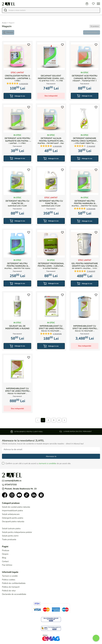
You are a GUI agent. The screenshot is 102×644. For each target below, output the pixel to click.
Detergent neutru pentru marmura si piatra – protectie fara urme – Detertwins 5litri (17, 265)
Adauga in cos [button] (17, 96)
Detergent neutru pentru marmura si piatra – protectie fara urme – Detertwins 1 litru (85, 203)
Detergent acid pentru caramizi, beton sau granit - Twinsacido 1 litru (85, 78)
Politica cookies (9, 580)
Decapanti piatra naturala (13, 522)
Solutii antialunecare (11, 514)
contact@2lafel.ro (12, 481)
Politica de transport (11, 587)
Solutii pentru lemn (10, 536)
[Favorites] (93, 4)
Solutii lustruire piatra (11, 529)
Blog (4, 558)
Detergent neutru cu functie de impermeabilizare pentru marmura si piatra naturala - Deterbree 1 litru (17, 203)
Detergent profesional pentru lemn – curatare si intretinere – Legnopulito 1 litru (51, 265)
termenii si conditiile (48, 464)
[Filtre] (8, 33)
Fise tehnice (7, 565)
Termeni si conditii (10, 576)
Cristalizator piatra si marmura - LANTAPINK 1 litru (17, 78)
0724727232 (9, 485)
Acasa (4, 23)
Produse (6, 551)
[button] (28, 46)
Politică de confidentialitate (14, 583)
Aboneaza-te (51, 457)
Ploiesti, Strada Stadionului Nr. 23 (19, 489)
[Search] (52, 10)
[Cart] (87, 4)
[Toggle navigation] (98, 4)
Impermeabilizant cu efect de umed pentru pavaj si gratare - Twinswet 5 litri (17, 390)
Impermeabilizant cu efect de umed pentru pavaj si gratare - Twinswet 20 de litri (85, 328)
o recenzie (24, 83)
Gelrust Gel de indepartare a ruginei (17, 327)
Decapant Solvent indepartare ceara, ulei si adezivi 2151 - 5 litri (51, 78)
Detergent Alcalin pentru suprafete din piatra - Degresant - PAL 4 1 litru (51, 140)
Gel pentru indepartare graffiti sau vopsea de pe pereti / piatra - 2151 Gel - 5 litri (85, 265)
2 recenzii (91, 146)
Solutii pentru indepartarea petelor (17, 532)
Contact (5, 562)
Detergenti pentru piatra (13, 518)
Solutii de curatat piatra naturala (16, 507)
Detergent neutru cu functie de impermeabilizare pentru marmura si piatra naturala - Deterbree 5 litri (51, 203)
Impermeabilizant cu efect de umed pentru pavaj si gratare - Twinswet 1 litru (51, 328)
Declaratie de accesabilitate (14, 594)
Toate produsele (9, 540)
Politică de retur (9, 591)
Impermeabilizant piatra (12, 511)
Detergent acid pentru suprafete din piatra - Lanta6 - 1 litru (17, 140)
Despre (5, 554)
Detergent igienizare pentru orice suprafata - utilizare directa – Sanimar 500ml (85, 140)
